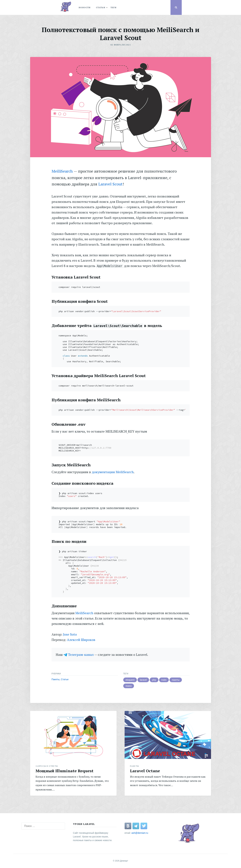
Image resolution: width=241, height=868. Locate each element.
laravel (143, 680)
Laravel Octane (145, 771)
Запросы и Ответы (47, 766)
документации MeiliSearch (113, 472)
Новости (85, 7)
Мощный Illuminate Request (64, 771)
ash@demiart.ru (140, 833)
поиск (129, 686)
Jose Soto (70, 634)
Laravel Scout (110, 184)
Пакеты (56, 679)
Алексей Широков (81, 640)
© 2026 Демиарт (120, 861)
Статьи (65, 679)
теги (114, 7)
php (154, 680)
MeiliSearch (62, 171)
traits (164, 680)
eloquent (130, 680)
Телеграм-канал (81, 655)
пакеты (176, 680)
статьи (101, 7)
